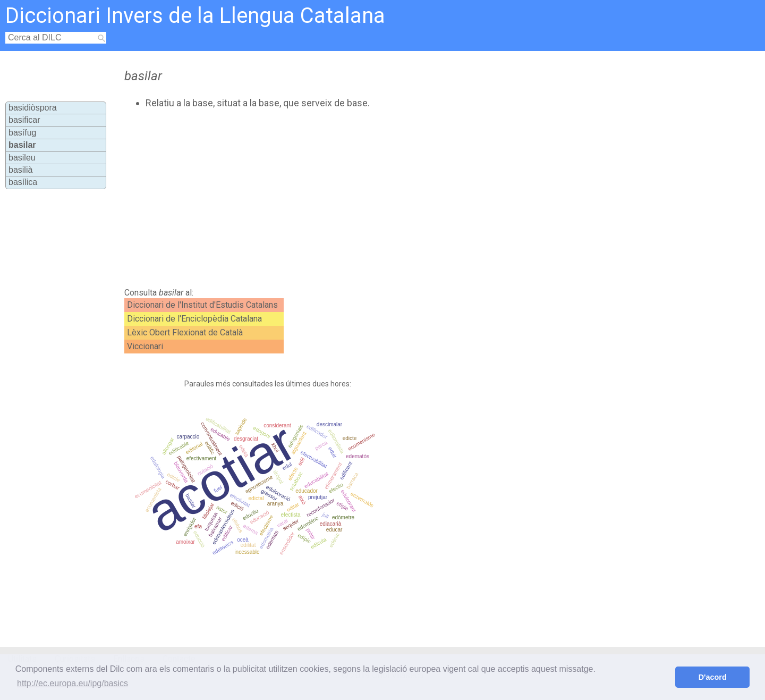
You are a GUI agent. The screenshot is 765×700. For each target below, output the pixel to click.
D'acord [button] (713, 677)
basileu (22, 158)
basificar (24, 120)
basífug (22, 133)
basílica (23, 182)
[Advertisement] (341, 198)
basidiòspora (33, 108)
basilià (20, 170)
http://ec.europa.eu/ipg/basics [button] (73, 683)
